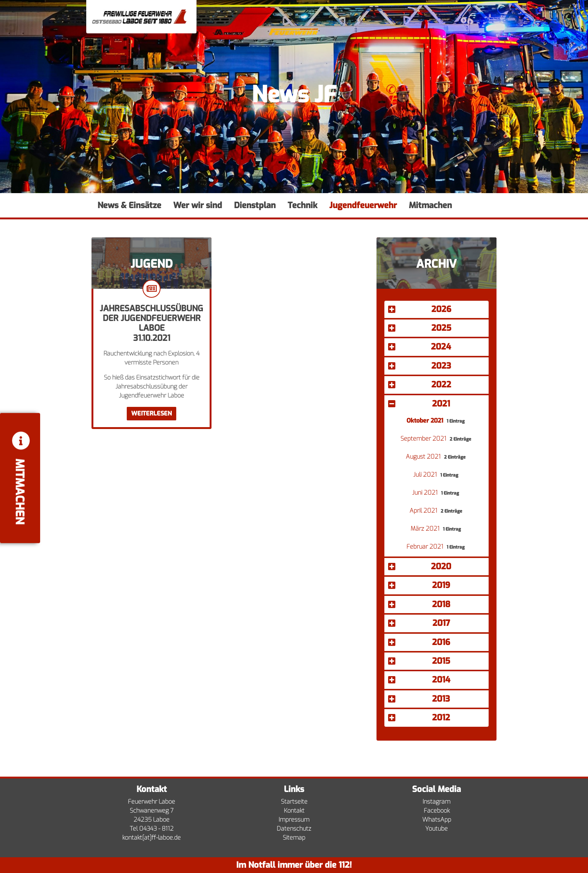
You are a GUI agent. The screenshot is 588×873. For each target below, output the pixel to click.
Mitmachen (430, 205)
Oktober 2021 (426, 421)
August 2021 (424, 457)
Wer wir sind (198, 205)
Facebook (437, 811)
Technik (302, 205)
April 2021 (424, 511)
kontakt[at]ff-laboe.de (151, 838)
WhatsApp (437, 820)
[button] (436, 309)
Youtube (436, 829)
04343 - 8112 (156, 829)
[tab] (436, 310)
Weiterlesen (151, 413)
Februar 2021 (426, 547)
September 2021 (424, 439)
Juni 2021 (426, 493)
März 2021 (426, 529)
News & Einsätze (129, 205)
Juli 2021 (426, 475)
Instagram (436, 802)
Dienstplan (255, 205)
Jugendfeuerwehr (363, 205)
